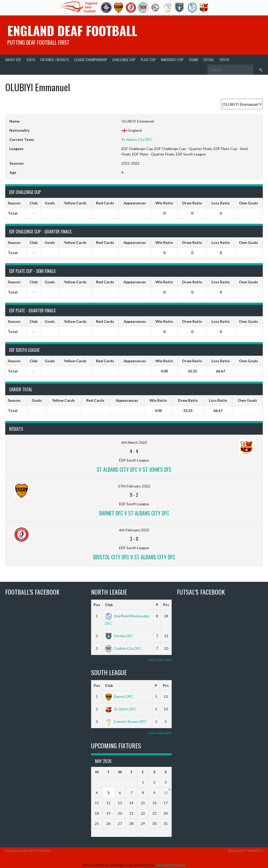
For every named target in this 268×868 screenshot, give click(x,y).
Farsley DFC (119, 636)
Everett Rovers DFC (126, 722)
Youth (224, 59)
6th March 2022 (134, 442)
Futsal (209, 59)
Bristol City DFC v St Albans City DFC (134, 557)
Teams (193, 59)
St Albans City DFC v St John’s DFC (134, 469)
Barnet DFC (119, 696)
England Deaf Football (72, 30)
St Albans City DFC (137, 139)
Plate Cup (148, 59)
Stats (31, 59)
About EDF (13, 59)
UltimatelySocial (171, 865)
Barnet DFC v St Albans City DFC (134, 513)
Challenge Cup (124, 59)
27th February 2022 (134, 486)
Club (109, 605)
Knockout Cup (172, 59)
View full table (160, 660)
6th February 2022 (134, 530)
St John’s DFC (121, 709)
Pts (166, 605)
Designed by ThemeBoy (245, 851)
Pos (97, 605)
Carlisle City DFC (123, 648)
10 (166, 793)
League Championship (91, 59)
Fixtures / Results (55, 59)
